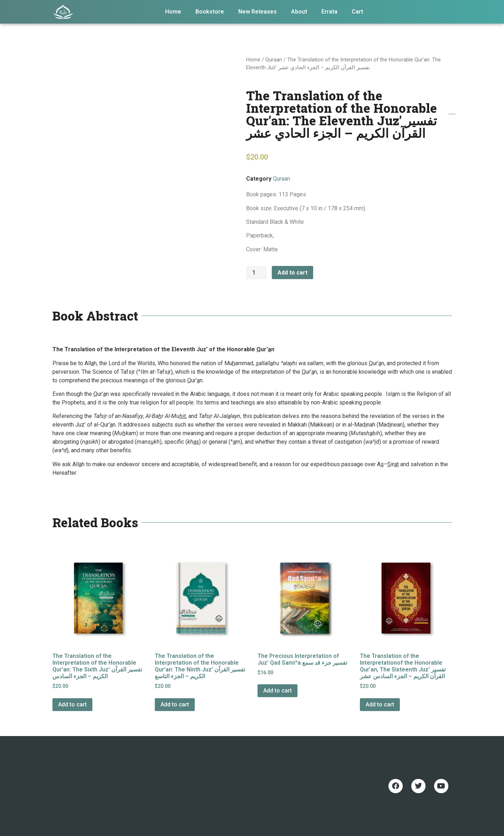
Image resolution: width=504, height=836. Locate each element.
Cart (357, 12)
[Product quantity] (256, 273)
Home (173, 12)
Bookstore (210, 12)
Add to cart (292, 273)
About (299, 12)
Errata (329, 12)
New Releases (258, 12)
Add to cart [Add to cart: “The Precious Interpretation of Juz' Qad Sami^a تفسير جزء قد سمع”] (278, 691)
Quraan (274, 60)
